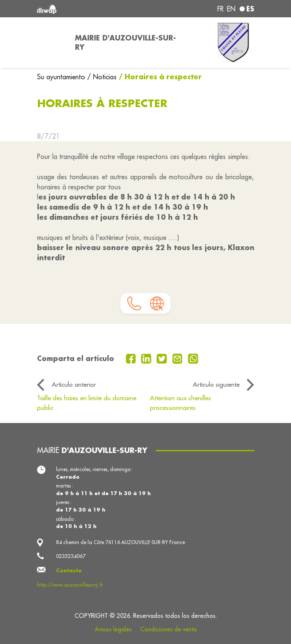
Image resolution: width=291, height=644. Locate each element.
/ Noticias (102, 77)
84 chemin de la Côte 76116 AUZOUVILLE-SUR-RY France (120, 542)
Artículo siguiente (216, 384)
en (231, 9)
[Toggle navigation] (51, 43)
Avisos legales (113, 629)
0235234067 (71, 556)
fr (220, 9)
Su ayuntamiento (62, 77)
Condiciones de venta (168, 629)
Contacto (69, 570)
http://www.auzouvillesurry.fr (70, 585)
